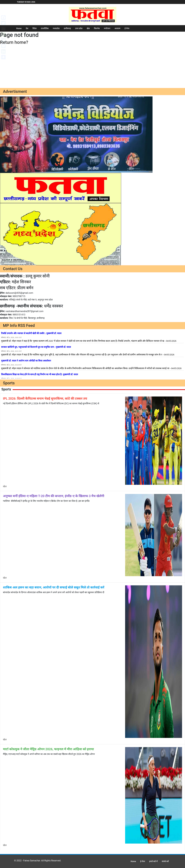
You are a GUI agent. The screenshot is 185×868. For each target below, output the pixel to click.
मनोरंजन (107, 28)
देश (27, 28)
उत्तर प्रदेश (79, 28)
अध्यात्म (117, 28)
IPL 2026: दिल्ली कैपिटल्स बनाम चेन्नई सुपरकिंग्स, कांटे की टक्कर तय (45, 399)
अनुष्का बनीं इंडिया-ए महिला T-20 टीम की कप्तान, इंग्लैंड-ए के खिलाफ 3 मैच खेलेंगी (54, 496)
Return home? (14, 42)
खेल (88, 28)
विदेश (35, 28)
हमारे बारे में (153, 861)
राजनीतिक (45, 28)
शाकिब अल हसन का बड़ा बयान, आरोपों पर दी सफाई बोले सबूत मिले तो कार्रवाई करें (54, 587)
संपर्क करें (165, 861)
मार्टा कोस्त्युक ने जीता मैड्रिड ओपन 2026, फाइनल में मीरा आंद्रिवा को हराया (48, 749)
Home (19, 28)
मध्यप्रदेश (56, 28)
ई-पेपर (127, 28)
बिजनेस (97, 28)
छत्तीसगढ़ (67, 28)
